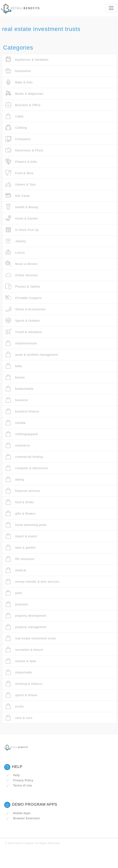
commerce (18, 445)
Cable (14, 116)
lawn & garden (21, 547)
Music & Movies (21, 264)
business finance (22, 411)
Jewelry (16, 241)
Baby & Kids (19, 82)
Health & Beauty (22, 207)
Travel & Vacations (24, 332)
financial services (23, 491)
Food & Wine (20, 173)
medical (16, 570)
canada (15, 423)
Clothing (16, 128)
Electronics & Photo (24, 150)
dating (15, 479)
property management (26, 627)
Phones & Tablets (23, 286)
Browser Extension (23, 818)
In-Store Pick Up (22, 230)
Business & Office (23, 105)
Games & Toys (21, 184)
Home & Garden (22, 218)
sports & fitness (21, 695)
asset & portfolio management (32, 355)
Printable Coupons (23, 298)
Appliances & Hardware (27, 60)
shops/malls (19, 672)
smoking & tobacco (24, 684)
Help (13, 775)
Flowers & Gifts (21, 162)
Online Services (22, 275)
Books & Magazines (24, 94)
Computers (18, 139)
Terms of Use (19, 785)
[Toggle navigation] (111, 8)
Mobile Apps (18, 813)
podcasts (17, 604)
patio (14, 593)
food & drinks (20, 502)
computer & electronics (27, 468)
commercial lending (24, 457)
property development (26, 616)
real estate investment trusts (31, 638)
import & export (21, 536)
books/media (19, 389)
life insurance (20, 559)
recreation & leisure (24, 650)
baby (14, 366)
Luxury (15, 252)
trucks (15, 706)
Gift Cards (18, 196)
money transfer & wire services (32, 582)
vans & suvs (19, 718)
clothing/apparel (22, 434)
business (17, 400)
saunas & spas (21, 661)
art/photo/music (21, 343)
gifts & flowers (20, 513)
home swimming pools (26, 525)
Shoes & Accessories (25, 309)
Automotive (18, 71)
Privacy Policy (20, 780)
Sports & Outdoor (23, 321)
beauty (15, 377)
